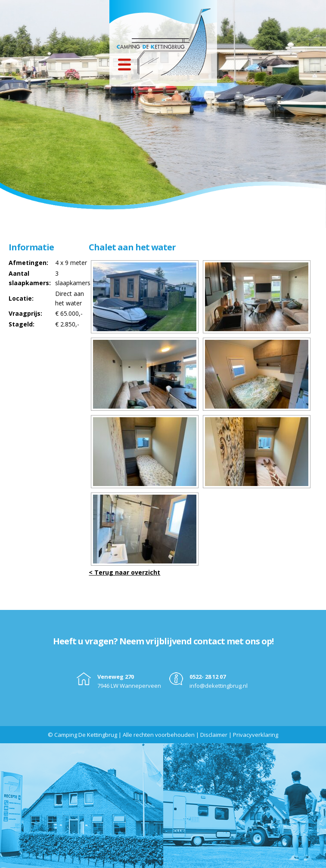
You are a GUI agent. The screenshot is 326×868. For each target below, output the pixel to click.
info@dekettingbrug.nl (219, 686)
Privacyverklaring (256, 735)
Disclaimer (214, 735)
